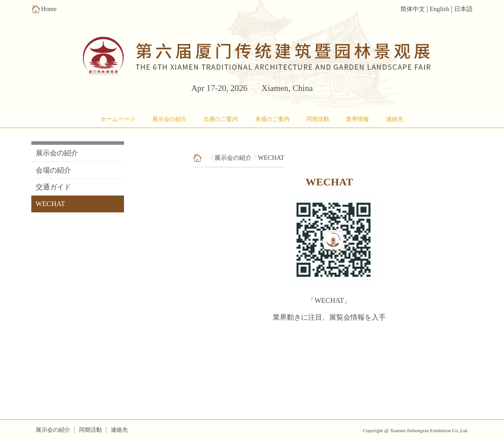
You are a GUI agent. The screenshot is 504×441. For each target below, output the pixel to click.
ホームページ (118, 119)
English (440, 9)
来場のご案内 (272, 119)
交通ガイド (53, 187)
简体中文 (413, 9)
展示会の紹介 (169, 119)
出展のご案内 (221, 119)
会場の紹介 (53, 170)
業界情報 (357, 119)
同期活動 (318, 119)
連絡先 (395, 119)
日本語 (463, 9)
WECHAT (51, 204)
